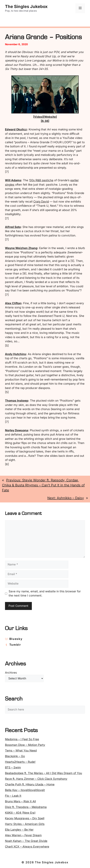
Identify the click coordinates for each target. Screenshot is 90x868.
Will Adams (13, 180)
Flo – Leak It (13, 796)
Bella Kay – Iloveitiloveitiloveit (25, 790)
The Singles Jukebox (26, 6)
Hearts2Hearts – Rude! (20, 762)
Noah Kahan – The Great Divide (26, 841)
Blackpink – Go (15, 756)
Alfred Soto (13, 227)
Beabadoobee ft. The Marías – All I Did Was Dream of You (43, 773)
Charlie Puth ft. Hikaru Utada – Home (30, 784)
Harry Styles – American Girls (25, 824)
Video (38, 117)
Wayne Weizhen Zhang (21, 248)
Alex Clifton (13, 303)
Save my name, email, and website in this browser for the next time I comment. (45, 594)
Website (50, 117)
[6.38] (45, 121)
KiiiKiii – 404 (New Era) (20, 813)
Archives (11, 673)
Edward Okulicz (16, 129)
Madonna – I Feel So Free (22, 739)
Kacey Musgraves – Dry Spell (25, 818)
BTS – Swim (13, 767)
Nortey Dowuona (16, 430)
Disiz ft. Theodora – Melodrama (26, 807)
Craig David (41, 202)
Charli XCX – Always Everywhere (27, 847)
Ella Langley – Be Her (19, 830)
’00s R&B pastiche (41, 180)
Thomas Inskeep (17, 401)
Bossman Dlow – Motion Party (25, 745)
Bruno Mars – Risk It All (20, 801)
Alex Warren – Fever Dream (23, 835)
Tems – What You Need (21, 751)
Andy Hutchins (15, 354)
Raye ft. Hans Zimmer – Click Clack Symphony (36, 779)
